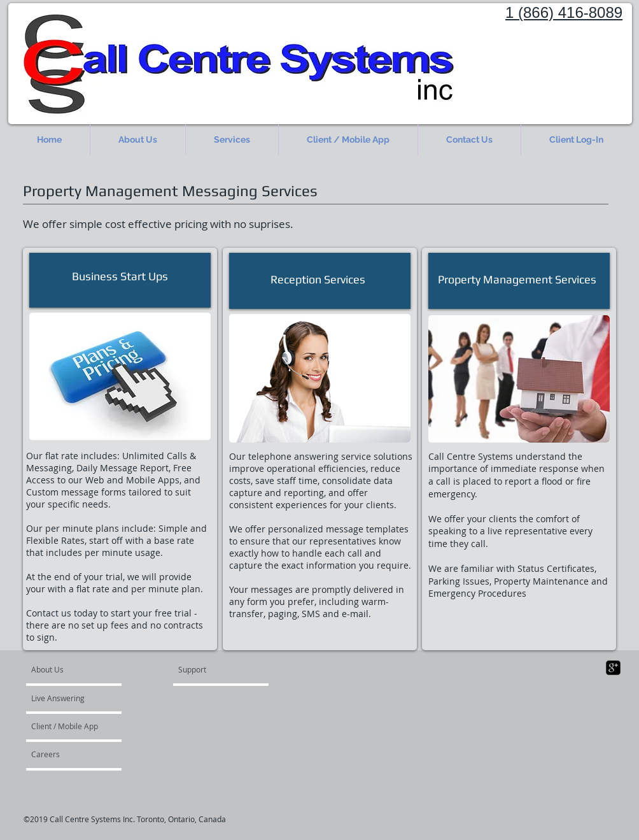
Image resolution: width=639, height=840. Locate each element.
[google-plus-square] (613, 668)
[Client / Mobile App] (66, 726)
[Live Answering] (68, 698)
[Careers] (65, 754)
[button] (232, 140)
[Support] (208, 669)
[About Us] (80, 669)
